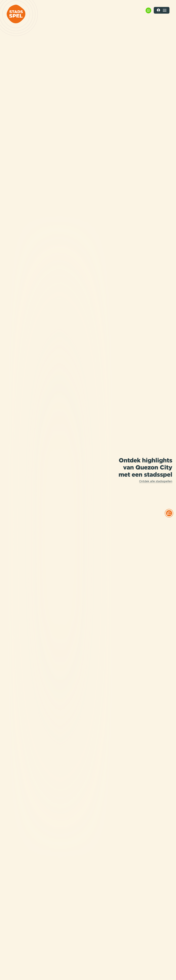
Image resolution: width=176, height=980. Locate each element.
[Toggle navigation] (164, 10)
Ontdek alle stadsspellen (156, 482)
